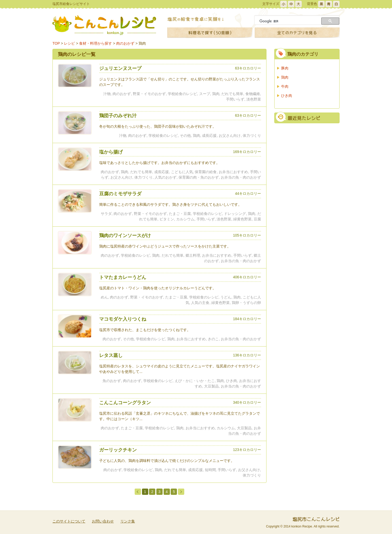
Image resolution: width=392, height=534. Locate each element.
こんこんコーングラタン (125, 403)
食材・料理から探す (96, 43)
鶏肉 (142, 43)
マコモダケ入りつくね (123, 319)
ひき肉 (287, 96)
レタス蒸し (111, 355)
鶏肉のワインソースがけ (125, 236)
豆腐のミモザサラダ (120, 194)
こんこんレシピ (104, 25)
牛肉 (285, 86)
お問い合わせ (103, 521)
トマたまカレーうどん (123, 277)
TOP (56, 43)
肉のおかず (125, 43)
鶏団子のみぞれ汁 (118, 116)
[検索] (288, 21)
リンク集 (128, 521)
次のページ (181, 491)
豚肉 (285, 68)
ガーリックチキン (118, 450)
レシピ (69, 43)
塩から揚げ (111, 152)
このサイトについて (69, 521)
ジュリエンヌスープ (120, 68)
